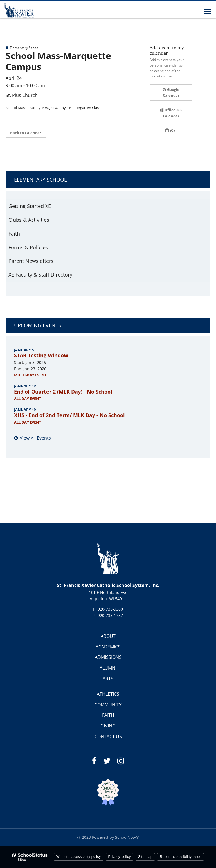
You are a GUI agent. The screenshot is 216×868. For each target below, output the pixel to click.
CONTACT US (108, 736)
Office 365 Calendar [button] (171, 113)
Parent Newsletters (31, 261)
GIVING (108, 726)
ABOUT (108, 636)
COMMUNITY (108, 705)
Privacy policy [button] (120, 857)
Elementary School (40, 180)
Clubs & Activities (29, 220)
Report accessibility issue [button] (181, 857)
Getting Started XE (30, 206)
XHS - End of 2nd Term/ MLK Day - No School (69, 415)
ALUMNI (108, 668)
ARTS (108, 679)
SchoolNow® (127, 837)
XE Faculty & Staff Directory (40, 275)
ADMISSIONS (108, 657)
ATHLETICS (108, 694)
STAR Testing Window (41, 355)
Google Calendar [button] (171, 92)
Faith (14, 234)
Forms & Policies (28, 247)
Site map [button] (145, 857)
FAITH (108, 715)
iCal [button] (171, 130)
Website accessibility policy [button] (79, 857)
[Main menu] (208, 11)
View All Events (35, 438)
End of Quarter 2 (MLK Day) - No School (63, 392)
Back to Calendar (26, 133)
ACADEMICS (108, 647)
